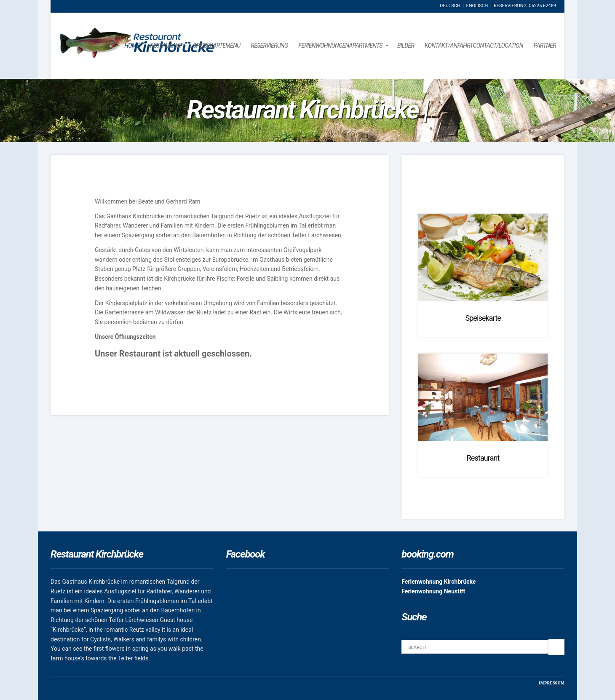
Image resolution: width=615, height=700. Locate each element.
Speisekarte (483, 318)
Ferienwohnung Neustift (433, 591)
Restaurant (166, 46)
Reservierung (269, 46)
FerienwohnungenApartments (340, 46)
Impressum (551, 683)
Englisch (477, 6)
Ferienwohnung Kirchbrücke (439, 582)
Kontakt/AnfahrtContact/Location (474, 46)
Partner (545, 46)
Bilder (406, 46)
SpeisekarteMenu (217, 46)
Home (132, 46)
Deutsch (450, 6)
